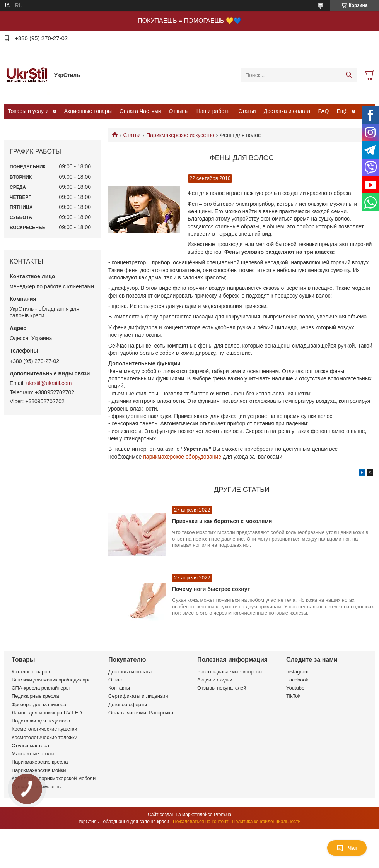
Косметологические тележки (44, 737)
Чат (347, 848)
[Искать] (349, 75)
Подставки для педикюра (41, 721)
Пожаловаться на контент (201, 822)
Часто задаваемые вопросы (230, 672)
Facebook (297, 680)
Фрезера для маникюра (39, 705)
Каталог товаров (31, 672)
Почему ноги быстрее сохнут (211, 589)
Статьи (247, 111)
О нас (115, 680)
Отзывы (179, 111)
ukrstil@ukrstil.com (49, 383)
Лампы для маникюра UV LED (47, 713)
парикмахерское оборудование (182, 457)
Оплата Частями (140, 111)
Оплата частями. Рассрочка (141, 713)
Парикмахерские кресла (40, 762)
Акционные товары (88, 111)
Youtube (295, 688)
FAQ (323, 111)
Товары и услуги (28, 111)
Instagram (297, 672)
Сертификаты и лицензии (138, 696)
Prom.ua (223, 815)
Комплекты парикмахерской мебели (54, 778)
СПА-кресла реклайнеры (41, 688)
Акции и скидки (215, 680)
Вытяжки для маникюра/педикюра (51, 680)
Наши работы (213, 111)
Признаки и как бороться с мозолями (222, 521)
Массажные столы (33, 754)
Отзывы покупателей (222, 688)
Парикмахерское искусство (180, 135)
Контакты (119, 688)
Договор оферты (128, 705)
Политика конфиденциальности (266, 822)
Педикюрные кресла (35, 696)
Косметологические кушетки (44, 729)
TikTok (293, 696)
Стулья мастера (30, 746)
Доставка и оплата (287, 111)
